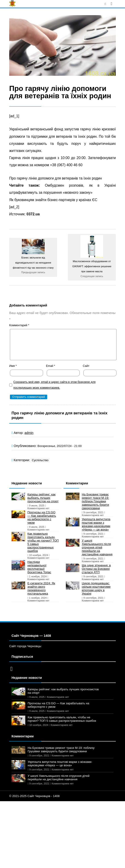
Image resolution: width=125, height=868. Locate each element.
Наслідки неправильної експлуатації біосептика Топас (39, 567)
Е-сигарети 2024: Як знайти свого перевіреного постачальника (41, 588)
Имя (13, 366)
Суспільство (40, 460)
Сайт (86, 366)
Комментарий (19, 325)
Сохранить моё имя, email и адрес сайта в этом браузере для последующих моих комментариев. (54, 385)
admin (29, 433)
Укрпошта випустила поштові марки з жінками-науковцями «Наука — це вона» (96, 524)
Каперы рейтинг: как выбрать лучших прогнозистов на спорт (43, 498)
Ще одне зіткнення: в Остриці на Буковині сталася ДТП (96, 569)
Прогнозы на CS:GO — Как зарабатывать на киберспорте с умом (42, 517)
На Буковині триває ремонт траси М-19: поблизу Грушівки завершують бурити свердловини (95, 501)
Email (51, 366)
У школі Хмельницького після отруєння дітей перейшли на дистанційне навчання (97, 547)
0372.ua (33, 214)
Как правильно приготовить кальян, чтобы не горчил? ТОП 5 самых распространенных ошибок (43, 542)
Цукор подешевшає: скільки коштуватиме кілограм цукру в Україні (96, 588)
